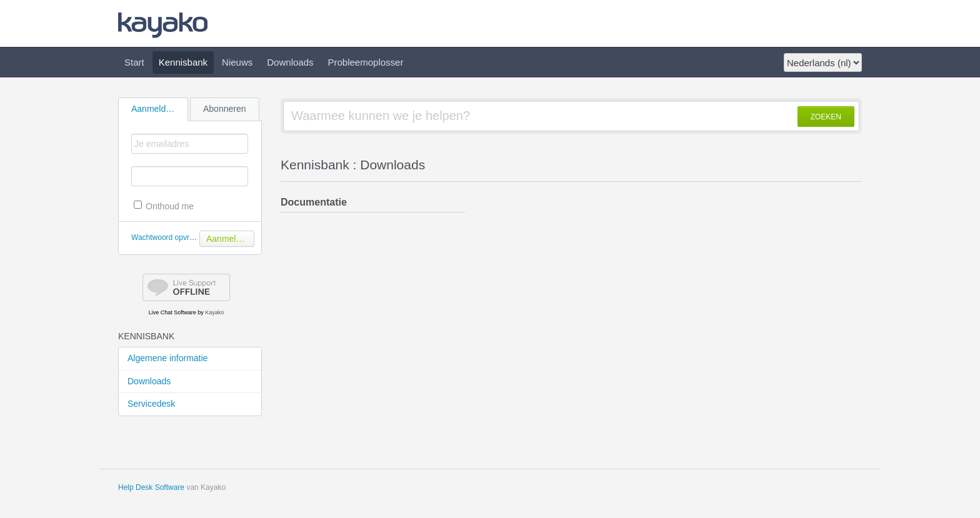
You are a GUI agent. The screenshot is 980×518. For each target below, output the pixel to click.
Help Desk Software (151, 487)
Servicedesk (151, 404)
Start (134, 62)
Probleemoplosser (366, 62)
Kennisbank (183, 62)
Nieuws (237, 62)
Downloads (290, 62)
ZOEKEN (826, 117)
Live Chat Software (172, 312)
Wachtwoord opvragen (169, 237)
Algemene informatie (167, 358)
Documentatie (314, 202)
